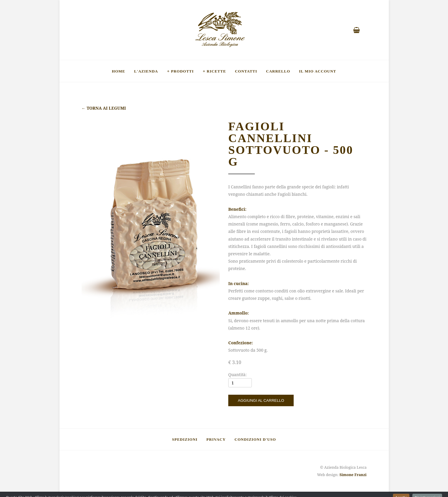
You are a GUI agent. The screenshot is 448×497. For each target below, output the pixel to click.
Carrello (278, 71)
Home (119, 71)
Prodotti (182, 71)
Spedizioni (185, 439)
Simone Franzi (353, 475)
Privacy (216, 439)
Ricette (216, 71)
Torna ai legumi (104, 108)
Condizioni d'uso (255, 439)
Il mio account (318, 71)
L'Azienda (146, 71)
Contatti (246, 71)
